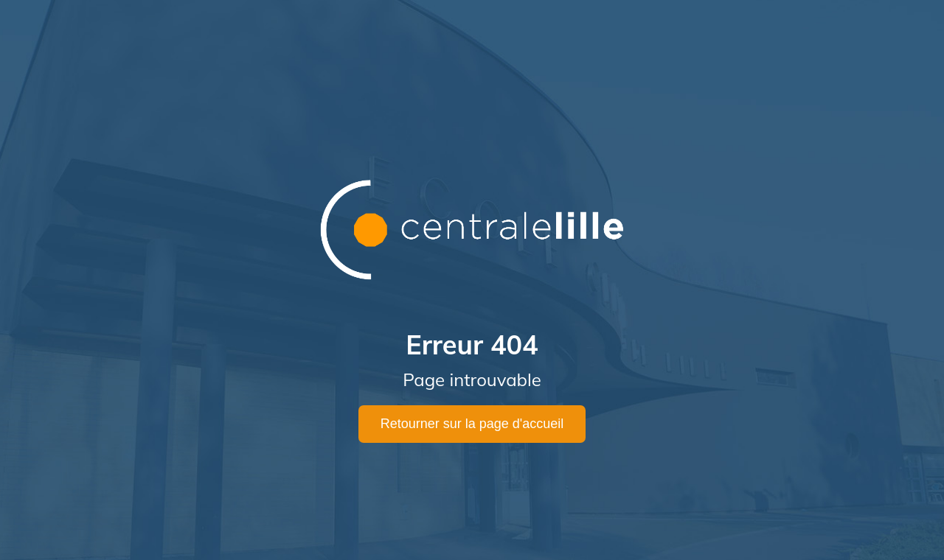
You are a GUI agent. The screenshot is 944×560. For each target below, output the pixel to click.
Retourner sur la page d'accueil (472, 424)
